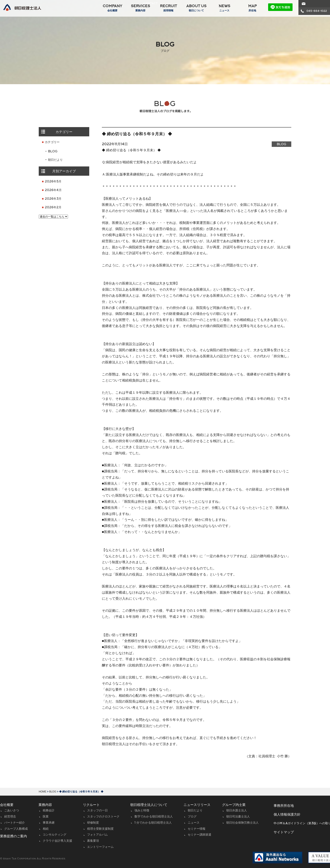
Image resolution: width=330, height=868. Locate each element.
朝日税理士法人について (149, 805)
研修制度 (93, 823)
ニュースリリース (197, 805)
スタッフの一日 (97, 811)
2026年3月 (53, 199)
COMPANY (111, 8)
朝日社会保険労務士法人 (242, 823)
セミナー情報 (197, 829)
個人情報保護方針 (287, 815)
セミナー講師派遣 (200, 835)
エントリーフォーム (100, 847)
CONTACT (313, 4)
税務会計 (49, 811)
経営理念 (10, 817)
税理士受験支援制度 (100, 829)
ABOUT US (195, 8)
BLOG (53, 152)
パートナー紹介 (15, 823)
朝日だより (55, 160)
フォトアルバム (97, 835)
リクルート (91, 805)
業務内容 (45, 805)
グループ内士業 (234, 805)
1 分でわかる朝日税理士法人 (153, 823)
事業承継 (49, 823)
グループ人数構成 (16, 829)
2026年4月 (53, 190)
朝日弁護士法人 (237, 811)
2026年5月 (53, 182)
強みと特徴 (142, 811)
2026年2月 (53, 208)
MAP (251, 8)
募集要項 (93, 841)
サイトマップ (284, 832)
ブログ (192, 817)
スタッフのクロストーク (103, 817)
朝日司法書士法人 (238, 817)
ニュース (194, 823)
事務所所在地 (284, 806)
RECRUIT (167, 8)
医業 (46, 817)
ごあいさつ (12, 811)
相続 (46, 829)
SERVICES (139, 8)
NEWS (223, 8)
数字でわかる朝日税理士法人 (154, 817)
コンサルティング (55, 835)
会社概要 (7, 805)
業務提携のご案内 (13, 836)
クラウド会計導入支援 (57, 841)
